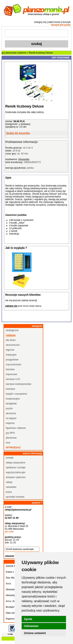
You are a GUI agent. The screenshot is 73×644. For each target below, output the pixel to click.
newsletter (11, 487)
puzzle (9, 408)
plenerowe (11, 438)
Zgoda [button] (28, 619)
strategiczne (12, 330)
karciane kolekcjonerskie (19, 384)
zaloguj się (40, 22)
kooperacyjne (13, 399)
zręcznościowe (14, 365)
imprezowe (11, 374)
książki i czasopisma (16, 394)
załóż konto (54, 22)
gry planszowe (9, 53)
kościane (10, 389)
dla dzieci (11, 340)
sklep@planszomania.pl (18, 510)
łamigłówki (11, 404)
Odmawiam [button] (31, 626)
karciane (10, 369)
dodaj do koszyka (18, 133)
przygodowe (12, 360)
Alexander (24, 159)
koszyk (67, 22)
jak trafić (9, 532)
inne (8, 443)
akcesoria (11, 413)
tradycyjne (11, 355)
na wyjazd (11, 418)
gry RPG (10, 433)
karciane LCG (13, 379)
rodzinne (22, 53)
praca (9, 492)
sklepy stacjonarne (15, 463)
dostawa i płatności (16, 477)
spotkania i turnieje (16, 468)
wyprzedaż (13, 448)
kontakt (10, 458)
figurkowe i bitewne (16, 428)
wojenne (10, 423)
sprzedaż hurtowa (15, 497)
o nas (10, 634)
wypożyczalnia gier (16, 472)
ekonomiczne (13, 345)
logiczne (10, 350)
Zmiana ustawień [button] (35, 633)
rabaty (9, 482)
